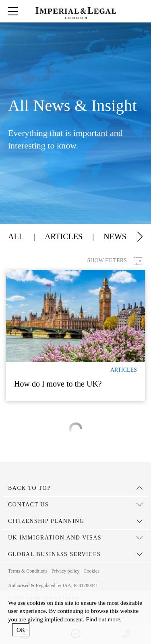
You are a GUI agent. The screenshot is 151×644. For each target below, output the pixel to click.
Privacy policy (66, 571)
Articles (64, 236)
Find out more (103, 619)
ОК (21, 630)
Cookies (91, 571)
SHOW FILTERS (115, 261)
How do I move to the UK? (58, 384)
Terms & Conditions (28, 571)
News (115, 236)
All (16, 236)
